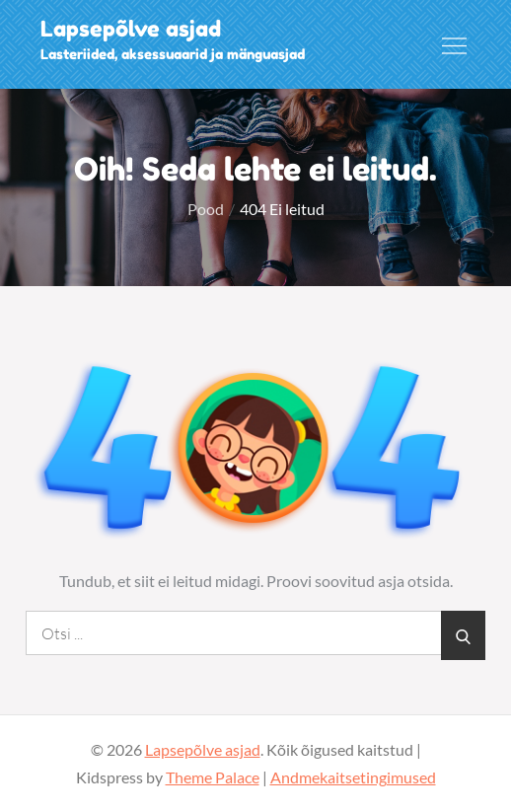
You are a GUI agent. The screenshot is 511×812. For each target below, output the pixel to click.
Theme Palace (213, 777)
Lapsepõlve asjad (131, 29)
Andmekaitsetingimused (353, 777)
